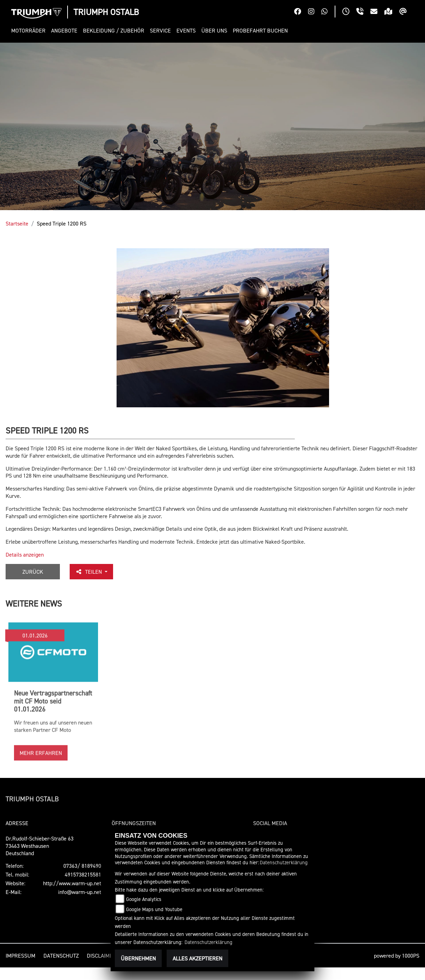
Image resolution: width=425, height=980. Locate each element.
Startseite (17, 223)
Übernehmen (138, 958)
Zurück (33, 572)
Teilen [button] (89, 572)
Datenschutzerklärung (284, 862)
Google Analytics (144, 899)
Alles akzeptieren (197, 958)
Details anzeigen (25, 555)
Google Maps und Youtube (154, 909)
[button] (30, 31)
